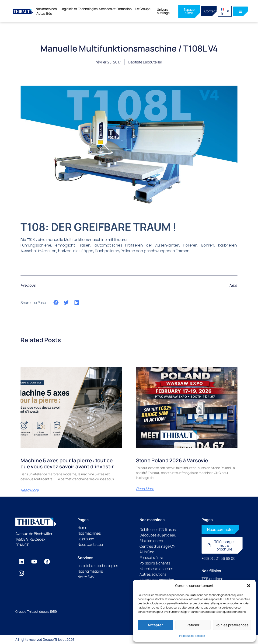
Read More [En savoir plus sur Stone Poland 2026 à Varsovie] (145, 489)
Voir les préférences (232, 625)
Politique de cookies (192, 636)
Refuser (193, 625)
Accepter (155, 625)
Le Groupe (143, 9)
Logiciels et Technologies (79, 9)
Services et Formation (116, 9)
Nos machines (47, 9)
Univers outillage (163, 11)
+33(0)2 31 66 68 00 (219, 558)
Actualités (44, 13)
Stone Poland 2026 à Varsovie (172, 460)
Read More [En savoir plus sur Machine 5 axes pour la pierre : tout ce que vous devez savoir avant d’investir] (30, 490)
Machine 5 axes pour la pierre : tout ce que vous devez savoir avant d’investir (67, 463)
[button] (249, 586)
